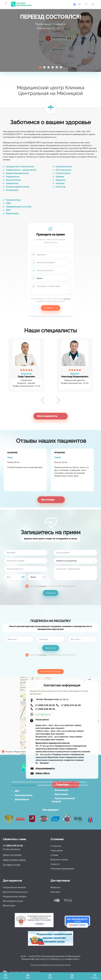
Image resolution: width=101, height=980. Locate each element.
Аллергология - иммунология (21, 170)
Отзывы (54, 855)
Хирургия (60, 180)
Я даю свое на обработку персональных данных (53, 586)
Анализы (60, 183)
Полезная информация (62, 869)
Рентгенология (63, 170)
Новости (55, 864)
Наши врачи (57, 850)
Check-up (60, 187)
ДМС (8, 210)
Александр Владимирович (75, 375)
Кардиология (13, 177)
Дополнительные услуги (15, 892)
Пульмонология (64, 167)
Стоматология (63, 173)
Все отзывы (48, 500)
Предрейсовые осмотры (19, 207)
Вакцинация (12, 213)
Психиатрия (12, 190)
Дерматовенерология (17, 173)
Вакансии (55, 887)
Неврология (12, 183)
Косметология (13, 180)
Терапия (60, 177)
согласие (67, 299)
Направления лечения (14, 887)
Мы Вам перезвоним (12, 849)
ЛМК (8, 203)
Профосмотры (13, 200)
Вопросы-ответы (59, 860)
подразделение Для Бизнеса (24, 785)
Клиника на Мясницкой (50, 672)
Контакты (55, 892)
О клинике (56, 846)
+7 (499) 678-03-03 (13, 846)
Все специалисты (47, 416)
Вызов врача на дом (13, 901)
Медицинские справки (15, 896)
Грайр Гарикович (26, 375)
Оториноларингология (18, 187)
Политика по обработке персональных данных (51, 965)
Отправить (48, 308)
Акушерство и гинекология (20, 167)
